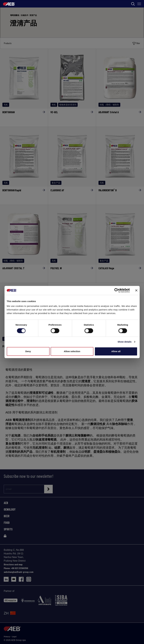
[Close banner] (136, 290)
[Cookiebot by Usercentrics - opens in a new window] (117, 290)
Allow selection (72, 351)
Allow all (116, 351)
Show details (125, 342)
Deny (28, 351)
